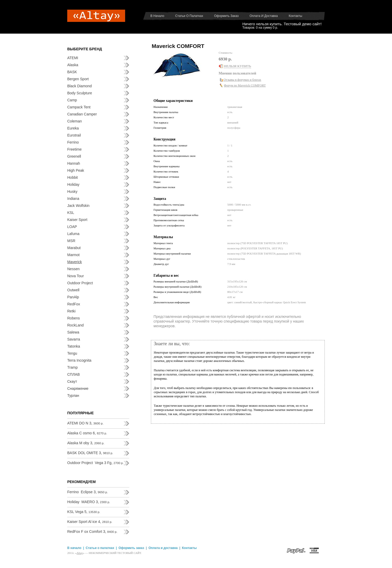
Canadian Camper (82, 114)
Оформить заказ (226, 16)
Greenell (74, 156)
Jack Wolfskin (78, 206)
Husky (72, 192)
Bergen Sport (78, 79)
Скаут (72, 381)
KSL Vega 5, (84, 512)
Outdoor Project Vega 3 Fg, (95, 463)
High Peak (76, 170)
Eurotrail (74, 135)
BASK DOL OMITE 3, (90, 453)
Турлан (73, 396)
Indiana (73, 199)
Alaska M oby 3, (86, 443)
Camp (72, 100)
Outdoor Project (80, 283)
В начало (157, 16)
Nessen (73, 269)
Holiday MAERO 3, (89, 502)
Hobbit (72, 177)
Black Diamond (79, 86)
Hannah (74, 163)
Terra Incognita (79, 360)
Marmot (73, 255)
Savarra (74, 339)
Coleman (75, 121)
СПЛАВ (73, 374)
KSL (71, 213)
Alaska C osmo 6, (87, 433)
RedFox (74, 304)
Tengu (72, 353)
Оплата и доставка (264, 16)
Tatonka (74, 346)
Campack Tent (79, 107)
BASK (72, 72)
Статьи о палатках (189, 16)
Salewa (73, 332)
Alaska (73, 65)
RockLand (75, 325)
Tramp (72, 367)
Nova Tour (76, 276)
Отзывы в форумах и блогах (242, 80)
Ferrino (73, 142)
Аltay (80, 553)
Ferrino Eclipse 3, (88, 492)
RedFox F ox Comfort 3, (92, 532)
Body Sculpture (80, 93)
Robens (73, 318)
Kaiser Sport (77, 220)
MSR (71, 241)
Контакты (296, 16)
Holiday (73, 184)
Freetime (74, 149)
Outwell (73, 290)
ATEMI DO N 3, (85, 423)
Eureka (73, 128)
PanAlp (73, 297)
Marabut (74, 248)
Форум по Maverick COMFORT (245, 85)
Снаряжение (78, 388)
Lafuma (73, 234)
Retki (71, 311)
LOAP (72, 227)
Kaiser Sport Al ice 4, (90, 522)
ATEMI (73, 58)
